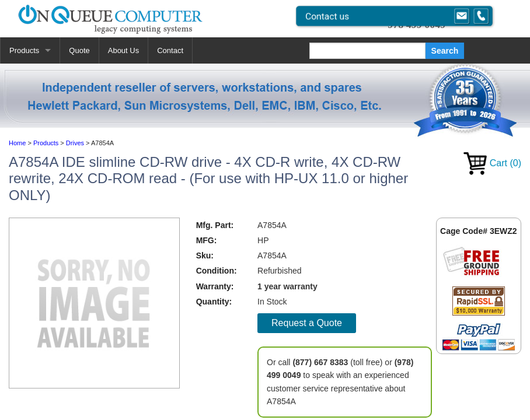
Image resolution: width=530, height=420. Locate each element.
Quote (79, 50)
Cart (492, 163)
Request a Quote (307, 323)
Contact (170, 50)
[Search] (367, 51)
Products (24, 50)
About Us (123, 50)
